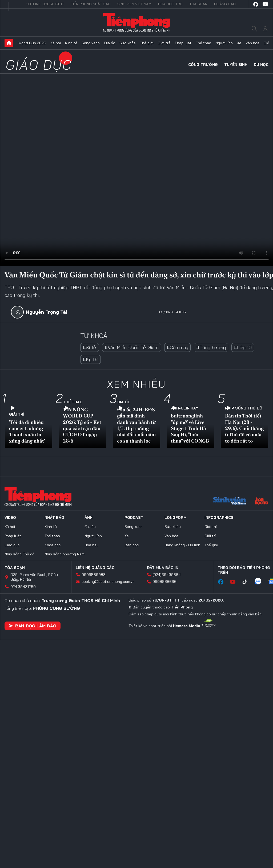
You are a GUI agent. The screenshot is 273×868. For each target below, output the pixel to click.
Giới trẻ (164, 43)
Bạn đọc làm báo (33, 626)
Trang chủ (9, 43)
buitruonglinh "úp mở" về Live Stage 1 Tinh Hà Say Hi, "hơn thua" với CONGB (190, 428)
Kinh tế (71, 43)
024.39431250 (23, 587)
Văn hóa (252, 43)
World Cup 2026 (32, 43)
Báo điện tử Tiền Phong (137, 22)
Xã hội (56, 43)
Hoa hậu (92, 545)
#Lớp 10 (243, 347)
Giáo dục (39, 65)
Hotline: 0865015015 (45, 4)
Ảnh (89, 517)
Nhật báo (54, 517)
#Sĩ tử (90, 347)
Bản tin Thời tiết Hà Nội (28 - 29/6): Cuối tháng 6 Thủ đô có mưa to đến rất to (244, 428)
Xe (239, 43)
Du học (261, 65)
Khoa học (53, 545)
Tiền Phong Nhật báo (91, 4)
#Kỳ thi (91, 359)
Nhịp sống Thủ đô (244, 408)
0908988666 (164, 582)
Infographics (219, 517)
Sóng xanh (91, 43)
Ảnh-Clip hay (185, 408)
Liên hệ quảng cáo (95, 568)
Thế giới (147, 43)
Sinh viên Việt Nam (134, 4)
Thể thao (203, 43)
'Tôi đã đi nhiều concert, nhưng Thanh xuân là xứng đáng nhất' (27, 431)
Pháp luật (183, 43)
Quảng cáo (225, 4)
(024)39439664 (167, 575)
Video (10, 517)
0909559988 (94, 575)
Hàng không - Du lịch (182, 545)
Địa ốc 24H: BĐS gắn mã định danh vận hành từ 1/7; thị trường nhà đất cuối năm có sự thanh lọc (136, 425)
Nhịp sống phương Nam (65, 554)
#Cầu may (177, 347)
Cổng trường (203, 65)
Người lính (224, 43)
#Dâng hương (211, 347)
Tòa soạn (198, 4)
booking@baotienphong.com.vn (108, 582)
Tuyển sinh (236, 65)
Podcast (134, 517)
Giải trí (17, 414)
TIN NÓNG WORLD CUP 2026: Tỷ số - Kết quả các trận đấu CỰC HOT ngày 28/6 (82, 425)
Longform (176, 517)
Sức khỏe (128, 43)
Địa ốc (110, 43)
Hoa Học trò (170, 4)
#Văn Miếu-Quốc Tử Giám (132, 347)
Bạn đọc (132, 545)
